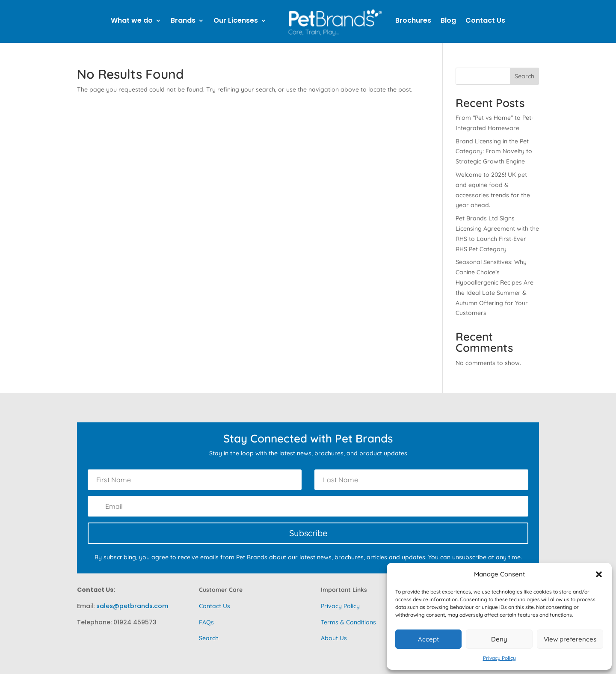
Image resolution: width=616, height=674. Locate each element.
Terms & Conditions (348, 622)
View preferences (570, 639)
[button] (599, 574)
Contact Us (215, 606)
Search (524, 76)
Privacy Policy (499, 658)
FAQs (206, 622)
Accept (428, 639)
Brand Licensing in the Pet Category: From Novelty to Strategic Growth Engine (494, 151)
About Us (334, 638)
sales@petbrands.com (132, 606)
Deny (499, 639)
